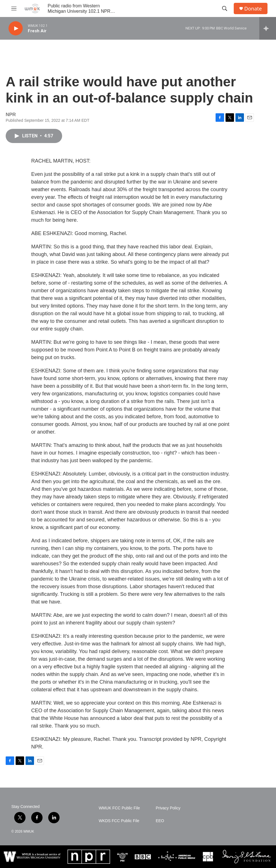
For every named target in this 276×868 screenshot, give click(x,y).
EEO (160, 821)
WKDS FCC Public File (119, 821)
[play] (16, 28)
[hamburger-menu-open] (14, 8)
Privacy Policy (168, 808)
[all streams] (268, 28)
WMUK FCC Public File (119, 808)
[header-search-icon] (225, 8)
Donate (253, 9)
